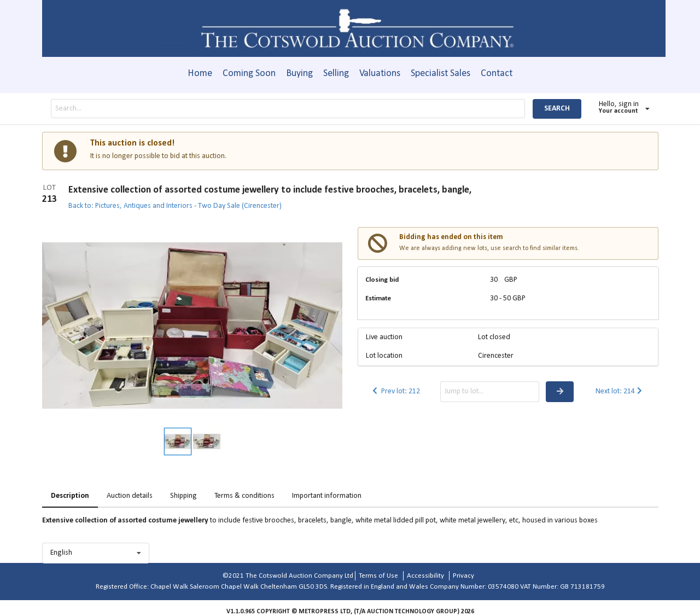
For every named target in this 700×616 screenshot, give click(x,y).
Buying (299, 74)
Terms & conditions (244, 496)
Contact (497, 74)
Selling (336, 74)
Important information (327, 496)
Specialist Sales (441, 74)
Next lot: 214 (620, 391)
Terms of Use (378, 576)
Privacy (463, 576)
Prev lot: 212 (395, 391)
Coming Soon (249, 74)
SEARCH (557, 109)
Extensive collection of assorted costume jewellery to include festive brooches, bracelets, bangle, (270, 190)
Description (70, 496)
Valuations (380, 74)
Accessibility (425, 576)
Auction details (130, 496)
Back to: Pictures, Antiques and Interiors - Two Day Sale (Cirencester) (175, 206)
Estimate (378, 298)
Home (200, 74)
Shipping (183, 496)
